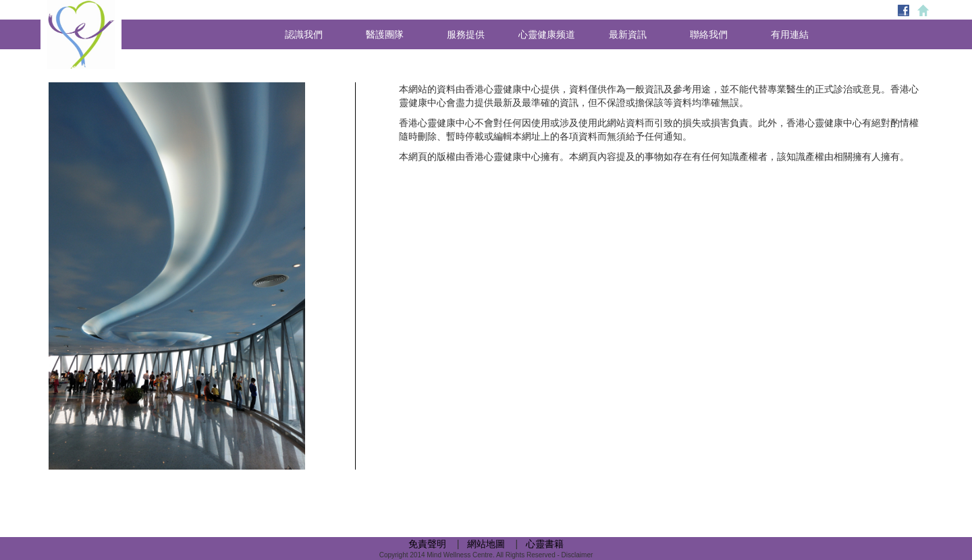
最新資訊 (628, 34)
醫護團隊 (385, 34)
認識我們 (304, 34)
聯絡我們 (709, 34)
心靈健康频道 (547, 34)
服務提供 (466, 34)
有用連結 (790, 34)
